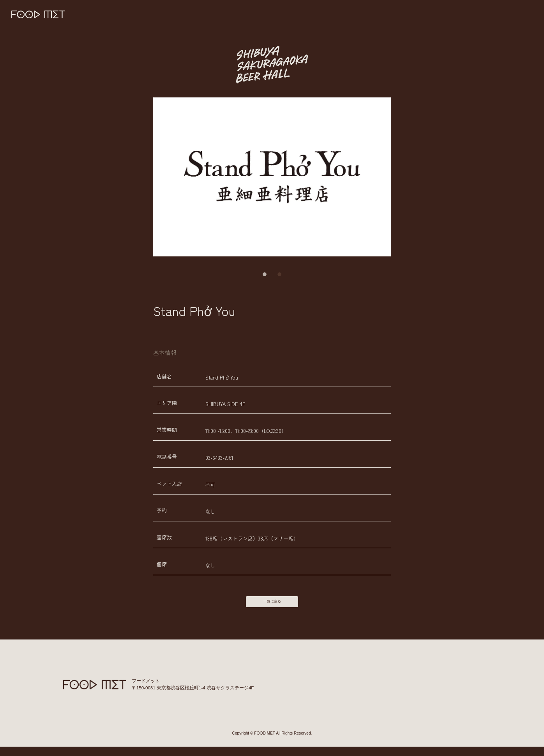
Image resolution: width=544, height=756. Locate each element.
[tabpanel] (272, 177)
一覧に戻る (272, 606)
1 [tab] (265, 274)
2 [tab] (279, 274)
